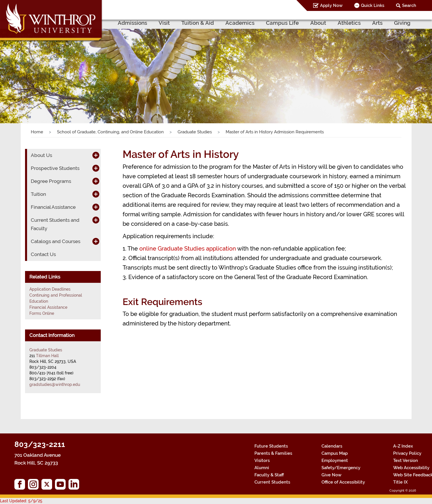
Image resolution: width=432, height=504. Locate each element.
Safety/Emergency (341, 468)
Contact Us (43, 254)
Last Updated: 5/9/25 (21, 501)
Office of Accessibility (343, 482)
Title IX (400, 482)
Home (37, 132)
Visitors (262, 461)
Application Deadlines (50, 289)
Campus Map (335, 453)
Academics (240, 23)
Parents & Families (273, 453)
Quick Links (373, 5)
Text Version (406, 461)
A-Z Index (403, 446)
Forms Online (42, 313)
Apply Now (331, 5)
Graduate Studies (195, 132)
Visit (164, 23)
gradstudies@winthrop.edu (55, 384)
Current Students (272, 482)
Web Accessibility (411, 468)
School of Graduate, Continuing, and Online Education (110, 132)
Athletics (349, 23)
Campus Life (282, 23)
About (318, 23)
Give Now (331, 475)
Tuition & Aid (198, 23)
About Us (41, 155)
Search (409, 5)
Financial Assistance (53, 207)
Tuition (38, 194)
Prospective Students (55, 168)
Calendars (332, 446)
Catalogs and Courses (56, 241)
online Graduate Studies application (188, 249)
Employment (335, 461)
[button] (32, 68)
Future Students (271, 446)
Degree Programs (51, 181)
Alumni (262, 468)
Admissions (132, 23)
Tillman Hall (47, 356)
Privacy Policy (407, 453)
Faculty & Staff (269, 475)
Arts (377, 23)
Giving (402, 23)
